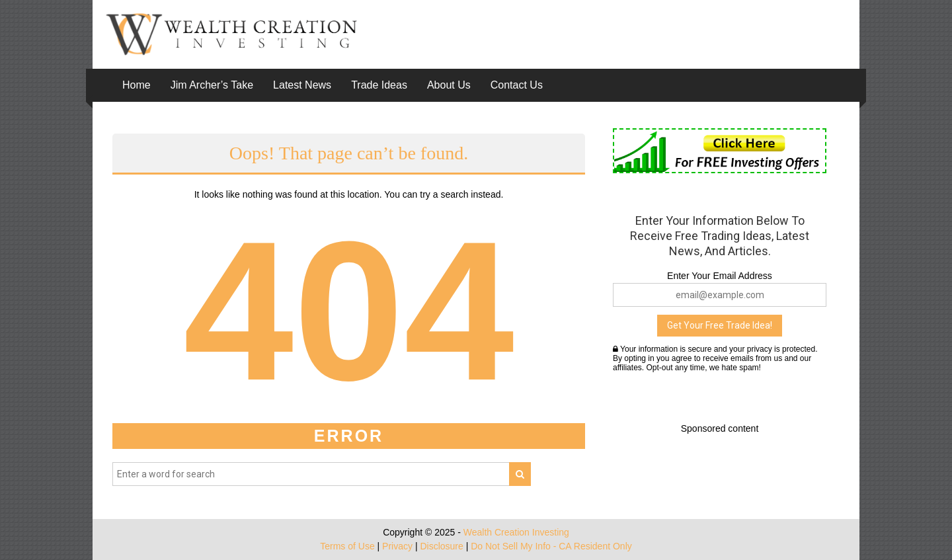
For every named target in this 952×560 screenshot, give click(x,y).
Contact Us (517, 85)
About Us (449, 85)
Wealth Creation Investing (516, 532)
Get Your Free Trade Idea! (720, 325)
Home (137, 85)
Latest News (302, 85)
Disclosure (441, 546)
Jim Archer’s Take (212, 85)
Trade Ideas (379, 85)
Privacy (397, 546)
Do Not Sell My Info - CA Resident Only (551, 546)
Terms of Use (347, 546)
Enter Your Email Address (720, 276)
